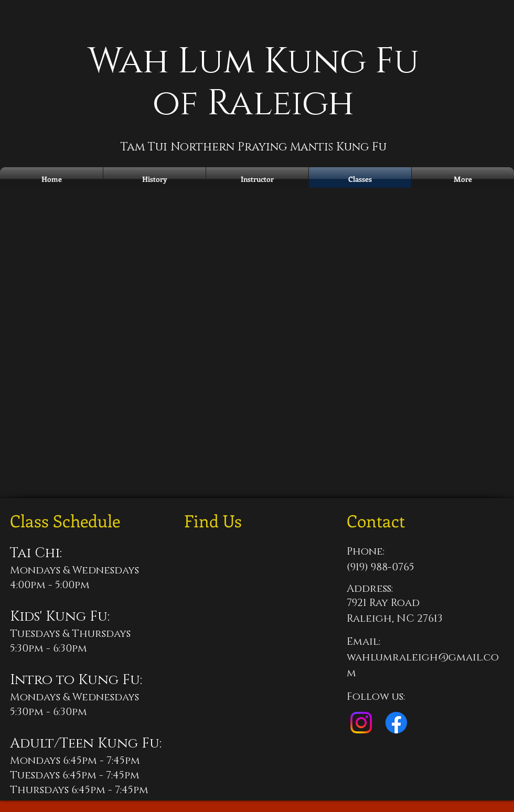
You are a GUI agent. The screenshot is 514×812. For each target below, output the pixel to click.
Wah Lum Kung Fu (253, 62)
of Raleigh (253, 104)
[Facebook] (396, 723)
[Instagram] (361, 723)
